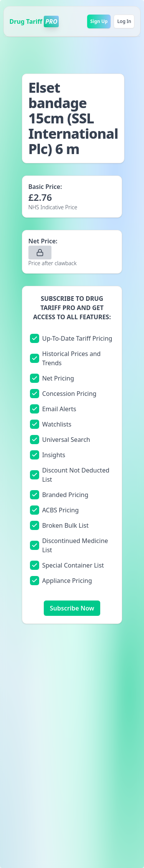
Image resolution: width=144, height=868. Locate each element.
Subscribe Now (72, 608)
